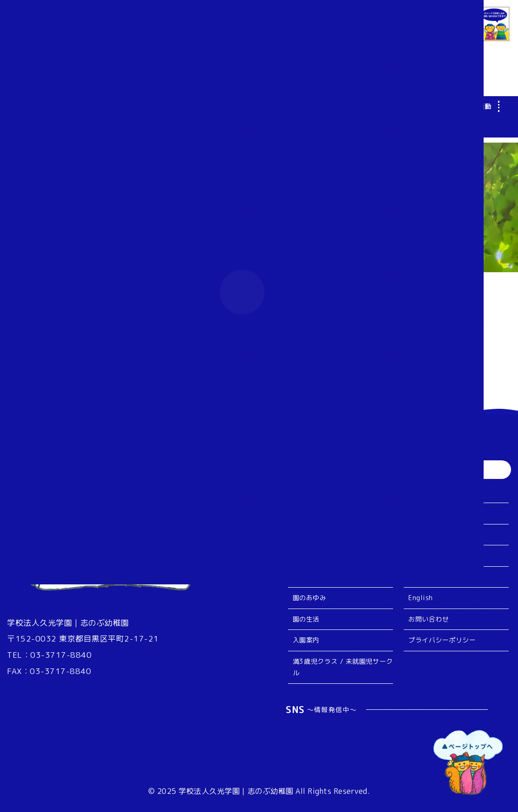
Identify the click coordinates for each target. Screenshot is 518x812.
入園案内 (306, 640)
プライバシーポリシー (442, 640)
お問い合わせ (429, 619)
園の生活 (306, 619)
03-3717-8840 (61, 655)
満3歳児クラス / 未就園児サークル (343, 667)
